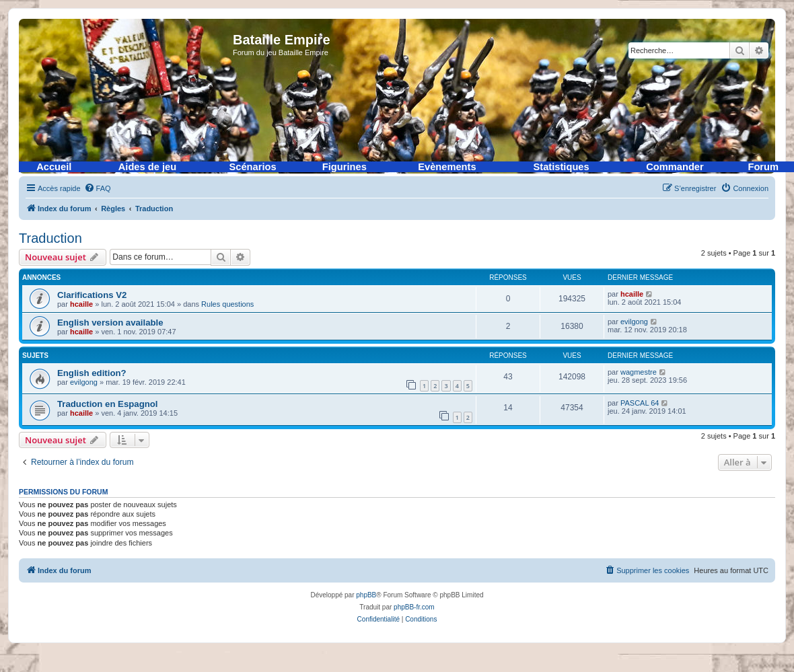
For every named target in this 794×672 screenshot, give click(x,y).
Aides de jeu (147, 167)
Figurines (345, 167)
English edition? (92, 373)
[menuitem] (98, 188)
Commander (675, 167)
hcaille (81, 304)
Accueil (54, 167)
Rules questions (227, 304)
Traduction (50, 238)
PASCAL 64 (640, 403)
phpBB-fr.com (414, 607)
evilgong (634, 322)
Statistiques (562, 167)
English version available (110, 323)
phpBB (366, 595)
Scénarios (253, 167)
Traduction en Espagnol (107, 404)
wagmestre (639, 372)
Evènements (447, 167)
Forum (763, 167)
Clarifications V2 (92, 295)
